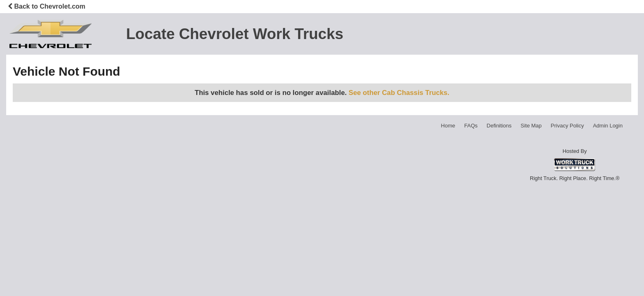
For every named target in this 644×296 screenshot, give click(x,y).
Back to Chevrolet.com (47, 6)
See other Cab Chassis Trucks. (399, 93)
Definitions (499, 126)
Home (448, 126)
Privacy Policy (567, 126)
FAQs (471, 126)
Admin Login (608, 126)
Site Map (531, 126)
